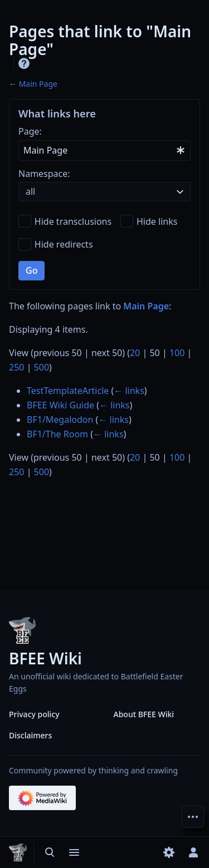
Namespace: (44, 174)
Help (24, 63)
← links (129, 391)
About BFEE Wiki (144, 714)
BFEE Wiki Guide (60, 405)
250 (16, 367)
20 (135, 353)
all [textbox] (30, 191)
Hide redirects (64, 244)
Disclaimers (30, 735)
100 (177, 353)
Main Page (38, 84)
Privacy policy (34, 714)
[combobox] (104, 151)
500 (42, 367)
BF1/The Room (57, 434)
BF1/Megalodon (60, 420)
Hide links (157, 221)
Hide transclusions (73, 221)
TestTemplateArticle (68, 391)
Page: (30, 131)
